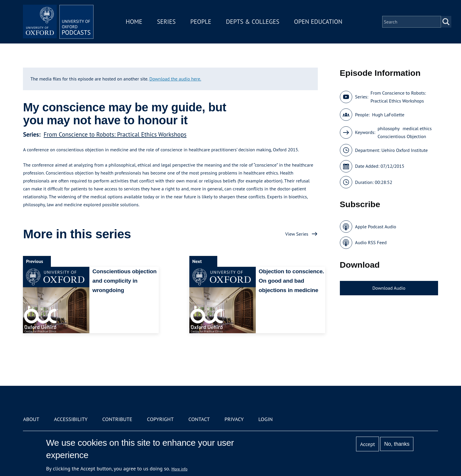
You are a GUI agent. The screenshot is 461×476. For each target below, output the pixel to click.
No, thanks (397, 444)
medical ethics (417, 128)
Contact (199, 419)
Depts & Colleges (253, 22)
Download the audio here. (175, 79)
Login (266, 419)
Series (166, 22)
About (31, 419)
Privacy (234, 419)
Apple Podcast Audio (376, 227)
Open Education (318, 22)
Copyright (160, 419)
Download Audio (389, 288)
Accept (368, 444)
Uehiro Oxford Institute (405, 150)
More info (179, 469)
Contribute (117, 419)
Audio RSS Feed (371, 242)
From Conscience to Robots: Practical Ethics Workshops (115, 134)
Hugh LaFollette (388, 115)
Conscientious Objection (402, 136)
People (201, 22)
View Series (297, 234)
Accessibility (71, 419)
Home (134, 22)
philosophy (389, 128)
